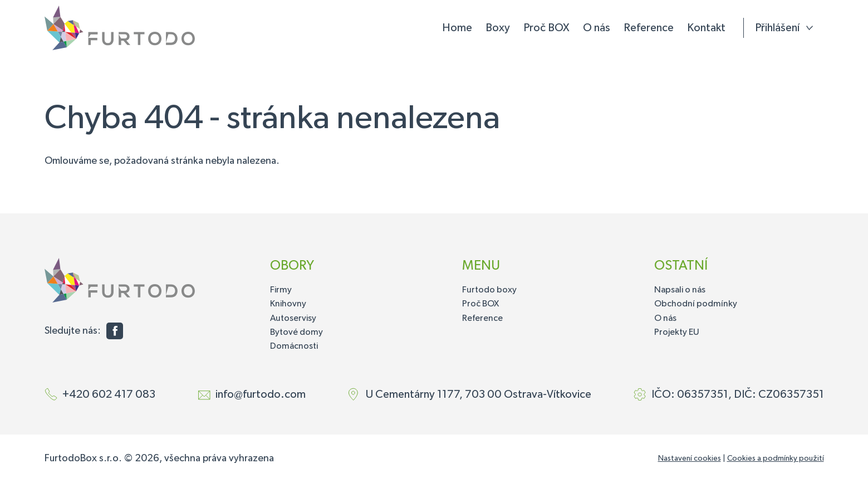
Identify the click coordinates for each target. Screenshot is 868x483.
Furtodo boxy (489, 290)
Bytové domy (296, 333)
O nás (597, 28)
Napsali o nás (680, 290)
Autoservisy (293, 319)
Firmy (281, 290)
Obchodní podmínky (696, 304)
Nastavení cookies (690, 458)
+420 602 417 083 (109, 394)
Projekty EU (677, 333)
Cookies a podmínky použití (776, 458)
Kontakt (706, 28)
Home (457, 28)
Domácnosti (294, 347)
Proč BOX (546, 28)
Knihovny (288, 304)
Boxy (498, 28)
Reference (649, 28)
